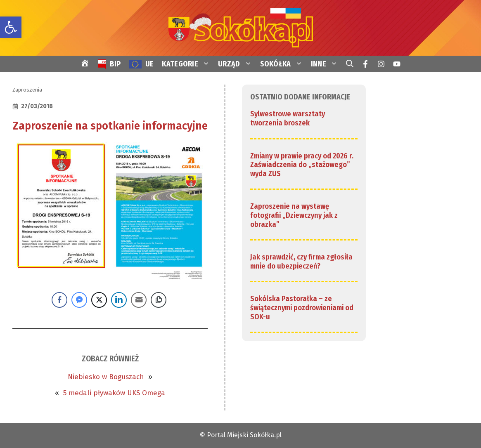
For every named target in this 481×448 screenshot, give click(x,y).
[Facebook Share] (59, 300)
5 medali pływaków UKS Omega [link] (114, 393)
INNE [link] (326, 64)
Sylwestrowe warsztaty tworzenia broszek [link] (288, 118)
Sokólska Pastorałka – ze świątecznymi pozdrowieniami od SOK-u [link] (302, 308)
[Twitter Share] (99, 300)
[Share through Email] (139, 300)
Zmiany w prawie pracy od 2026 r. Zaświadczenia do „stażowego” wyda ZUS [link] (302, 165)
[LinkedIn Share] (119, 300)
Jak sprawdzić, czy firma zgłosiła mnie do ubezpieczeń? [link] (301, 262)
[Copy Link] (159, 300)
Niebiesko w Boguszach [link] (106, 377)
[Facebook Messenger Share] (79, 300)
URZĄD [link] (237, 64)
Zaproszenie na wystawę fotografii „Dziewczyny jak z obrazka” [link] (294, 215)
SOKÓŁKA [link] (283, 64)
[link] (11, 27)
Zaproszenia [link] (27, 90)
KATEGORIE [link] (188, 64)
